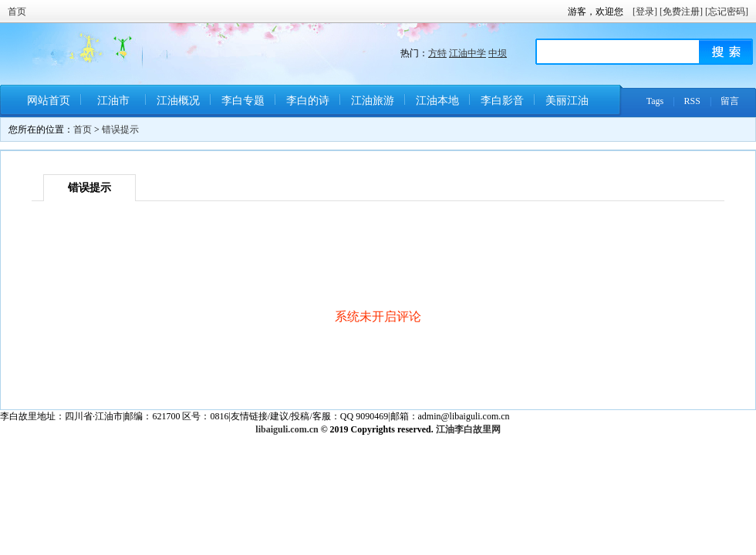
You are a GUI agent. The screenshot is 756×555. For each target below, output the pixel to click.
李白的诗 (308, 101)
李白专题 (243, 101)
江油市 (113, 101)
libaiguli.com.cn (287, 429)
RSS (692, 101)
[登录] (645, 12)
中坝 (498, 53)
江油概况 (178, 101)
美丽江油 (567, 101)
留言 (730, 101)
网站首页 (49, 101)
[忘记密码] (727, 12)
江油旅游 (373, 101)
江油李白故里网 (468, 429)
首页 (17, 12)
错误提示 (120, 129)
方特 (437, 53)
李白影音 (502, 101)
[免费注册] (681, 12)
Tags (655, 101)
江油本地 (437, 101)
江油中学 (467, 53)
